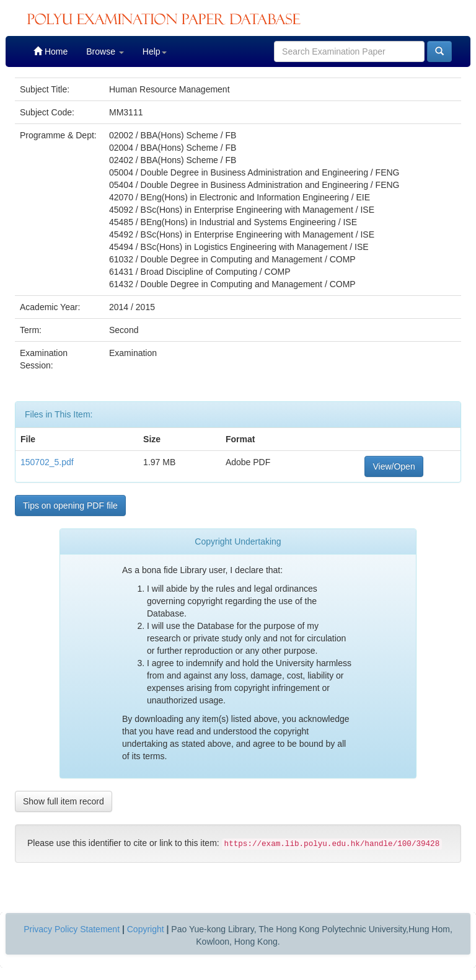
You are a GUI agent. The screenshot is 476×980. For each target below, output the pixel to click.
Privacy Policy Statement (72, 929)
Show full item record (64, 801)
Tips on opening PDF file (70, 506)
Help (155, 51)
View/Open (394, 466)
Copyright (146, 929)
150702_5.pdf (47, 462)
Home (51, 51)
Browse (105, 51)
